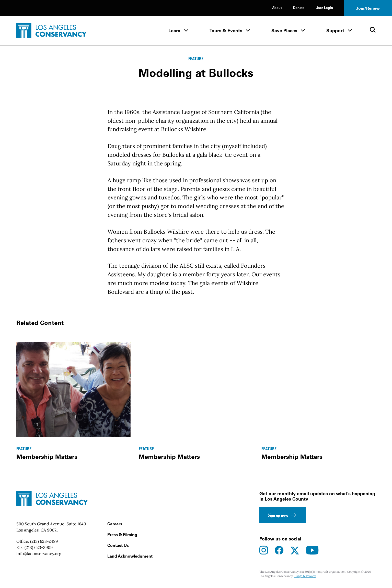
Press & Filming (122, 535)
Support (335, 31)
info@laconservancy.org (39, 553)
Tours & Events (226, 31)
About (277, 8)
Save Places (284, 31)
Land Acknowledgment (130, 556)
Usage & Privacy (305, 576)
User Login (324, 8)
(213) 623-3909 (39, 547)
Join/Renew (368, 8)
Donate (299, 8)
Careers (115, 524)
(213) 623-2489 (44, 541)
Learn (174, 31)
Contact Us (118, 545)
